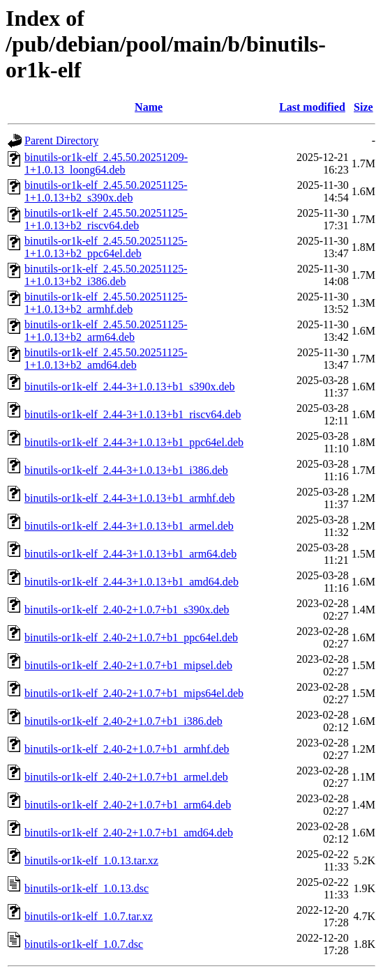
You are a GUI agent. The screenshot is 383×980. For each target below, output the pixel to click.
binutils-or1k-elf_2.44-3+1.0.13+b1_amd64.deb (132, 582)
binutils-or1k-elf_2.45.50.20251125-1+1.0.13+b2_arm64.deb (106, 331)
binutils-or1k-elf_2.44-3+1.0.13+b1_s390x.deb (130, 386)
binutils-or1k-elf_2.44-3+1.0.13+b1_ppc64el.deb (134, 442)
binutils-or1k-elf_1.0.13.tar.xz (91, 860)
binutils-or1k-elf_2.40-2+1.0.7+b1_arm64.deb (128, 805)
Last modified (312, 107)
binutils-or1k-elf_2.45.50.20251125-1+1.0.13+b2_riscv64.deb (106, 219)
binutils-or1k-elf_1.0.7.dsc (84, 944)
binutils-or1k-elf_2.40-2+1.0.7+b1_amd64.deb (129, 833)
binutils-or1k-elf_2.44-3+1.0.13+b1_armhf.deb (130, 498)
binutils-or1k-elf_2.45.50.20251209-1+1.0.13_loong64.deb (106, 163)
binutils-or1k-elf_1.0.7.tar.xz (89, 916)
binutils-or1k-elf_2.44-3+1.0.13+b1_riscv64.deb (133, 414)
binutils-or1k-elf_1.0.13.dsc (87, 888)
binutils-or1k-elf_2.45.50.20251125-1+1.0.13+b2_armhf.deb (106, 303)
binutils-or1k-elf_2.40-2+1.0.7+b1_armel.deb (126, 777)
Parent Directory (61, 140)
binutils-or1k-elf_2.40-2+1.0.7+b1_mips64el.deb (134, 693)
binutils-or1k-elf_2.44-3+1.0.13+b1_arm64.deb (130, 554)
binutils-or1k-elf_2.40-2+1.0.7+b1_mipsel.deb (128, 665)
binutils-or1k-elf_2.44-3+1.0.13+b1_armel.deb (129, 526)
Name (149, 107)
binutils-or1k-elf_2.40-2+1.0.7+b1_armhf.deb (127, 749)
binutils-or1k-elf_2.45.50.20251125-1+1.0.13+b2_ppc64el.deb (106, 247)
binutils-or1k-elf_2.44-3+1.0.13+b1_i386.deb (126, 470)
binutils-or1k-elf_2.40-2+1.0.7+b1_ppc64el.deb (131, 637)
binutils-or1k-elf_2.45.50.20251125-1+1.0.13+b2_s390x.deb (106, 191)
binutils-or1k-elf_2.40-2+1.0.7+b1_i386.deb (123, 721)
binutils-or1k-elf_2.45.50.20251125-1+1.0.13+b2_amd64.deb (106, 359)
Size (363, 107)
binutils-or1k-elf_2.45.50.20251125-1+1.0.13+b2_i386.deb (106, 275)
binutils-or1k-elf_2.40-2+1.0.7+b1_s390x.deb (127, 610)
